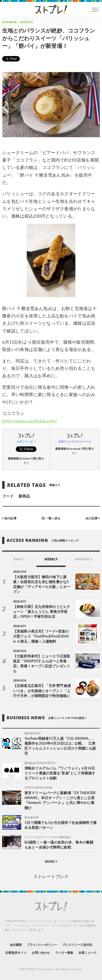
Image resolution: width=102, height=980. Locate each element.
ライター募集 (64, 953)
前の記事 (9, 518)
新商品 (24, 496)
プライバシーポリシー (42, 945)
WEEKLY (51, 559)
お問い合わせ (41, 953)
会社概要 (16, 945)
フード (8, 496)
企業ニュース (87, 953)
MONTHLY (84, 559)
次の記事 (93, 518)
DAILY (18, 559)
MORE (51, 861)
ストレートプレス (51, 876)
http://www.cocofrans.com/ (30, 421)
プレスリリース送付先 (77, 945)
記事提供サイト (16, 953)
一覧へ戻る (51, 518)
